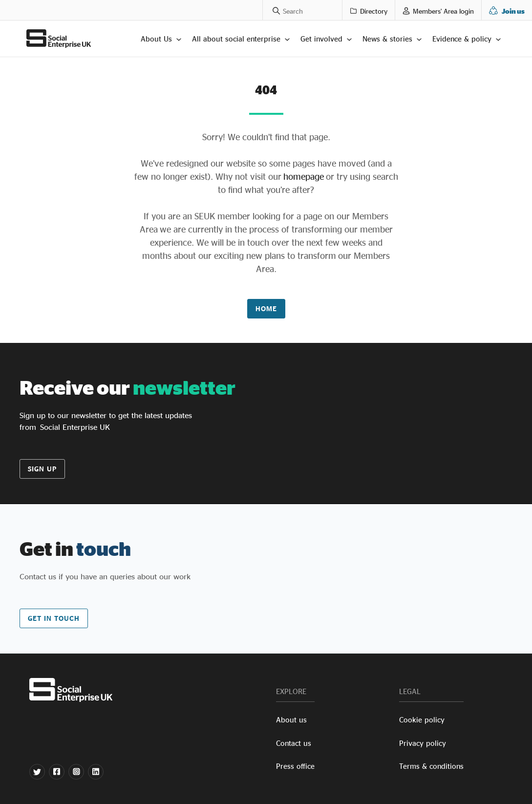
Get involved (321, 39)
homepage (303, 176)
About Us (156, 39)
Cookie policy (422, 720)
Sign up (42, 469)
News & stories (387, 39)
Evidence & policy (462, 39)
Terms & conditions (431, 766)
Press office (295, 766)
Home (266, 308)
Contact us (294, 743)
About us (291, 720)
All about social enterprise (236, 39)
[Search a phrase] (271, 10)
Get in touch (54, 618)
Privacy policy (423, 743)
